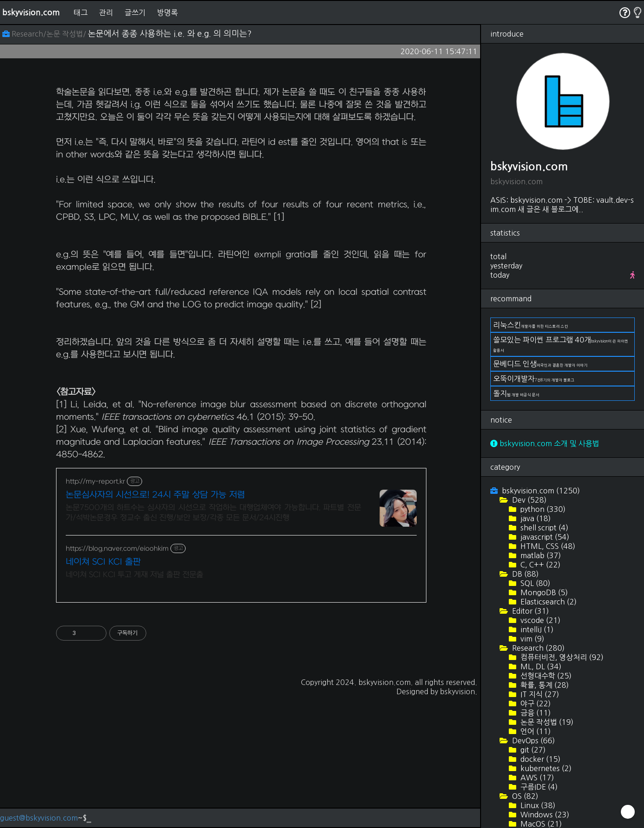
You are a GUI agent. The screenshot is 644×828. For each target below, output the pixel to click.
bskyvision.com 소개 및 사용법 (545, 443)
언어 (535, 731)
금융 (535, 713)
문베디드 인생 (540, 364)
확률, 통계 (544, 685)
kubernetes (545, 768)
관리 (106, 12)
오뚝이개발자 (534, 379)
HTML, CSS (547, 546)
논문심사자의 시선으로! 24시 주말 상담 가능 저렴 (155, 625)
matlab (540, 555)
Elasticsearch (548, 602)
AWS (536, 778)
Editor (530, 611)
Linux (537, 805)
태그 (81, 12)
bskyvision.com (31, 12)
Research (538, 648)
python (542, 509)
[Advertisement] (241, 142)
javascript (544, 537)
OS (524, 796)
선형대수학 (545, 676)
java (535, 518)
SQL (535, 583)
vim (531, 639)
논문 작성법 (546, 722)
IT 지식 (539, 694)
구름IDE (538, 787)
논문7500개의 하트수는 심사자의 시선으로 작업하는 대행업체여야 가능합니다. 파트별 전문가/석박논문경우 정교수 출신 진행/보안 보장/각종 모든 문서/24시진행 (213, 642)
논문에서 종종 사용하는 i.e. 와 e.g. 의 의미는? (170, 34)
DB (525, 574)
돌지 (516, 393)
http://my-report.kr (95, 611)
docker (540, 759)
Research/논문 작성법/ (45, 34)
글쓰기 (135, 12)
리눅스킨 (531, 325)
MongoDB (543, 592)
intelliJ (536, 629)
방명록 (167, 12)
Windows (544, 815)
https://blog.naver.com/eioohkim (117, 678)
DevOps (533, 741)
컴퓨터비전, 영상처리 (561, 657)
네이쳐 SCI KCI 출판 (103, 692)
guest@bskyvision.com (39, 818)
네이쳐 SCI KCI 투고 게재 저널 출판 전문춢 (134, 704)
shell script (544, 528)
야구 (535, 703)
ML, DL (540, 666)
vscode (540, 620)
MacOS (540, 824)
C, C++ (540, 565)
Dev (528, 500)
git (532, 750)
